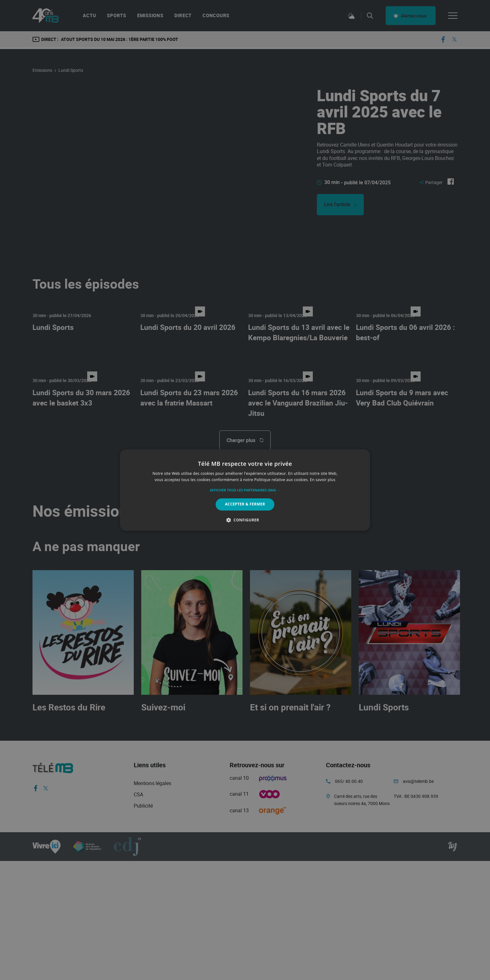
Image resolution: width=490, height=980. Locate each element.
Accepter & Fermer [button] (245, 504)
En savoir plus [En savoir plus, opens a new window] (323, 480)
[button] (245, 490)
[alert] (245, 490)
